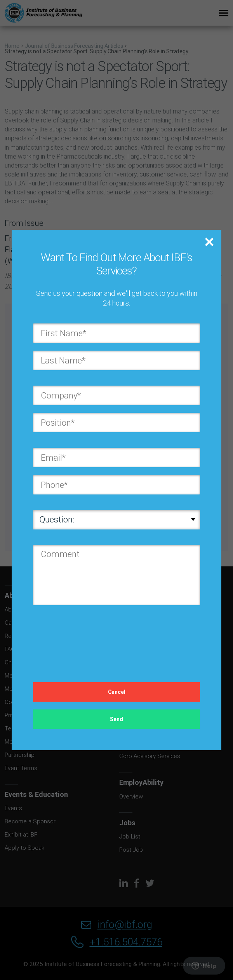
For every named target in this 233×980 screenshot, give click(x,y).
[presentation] (92, 636)
